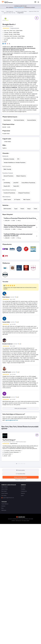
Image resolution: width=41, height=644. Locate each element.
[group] (21, 551)
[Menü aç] (38, 2)
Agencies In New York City (9, 13)
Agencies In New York (34, 11)
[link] (35, 2)
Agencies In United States (21, 11)
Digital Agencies (10, 11)
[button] (37, 18)
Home (3, 11)
